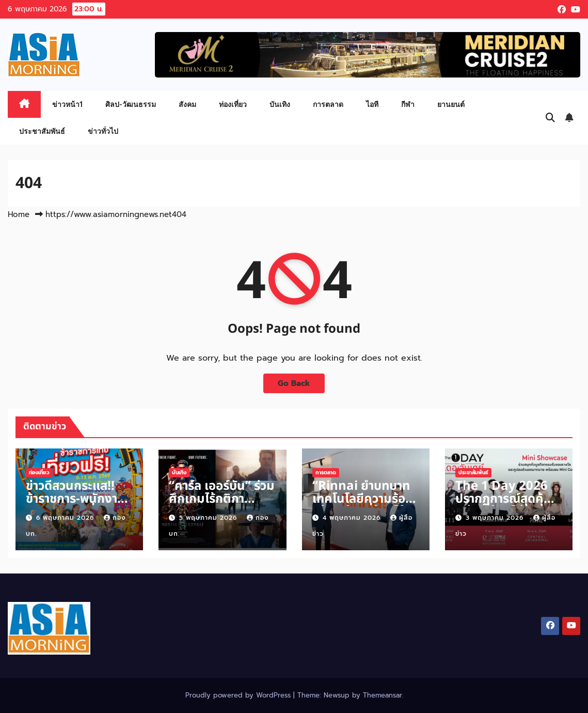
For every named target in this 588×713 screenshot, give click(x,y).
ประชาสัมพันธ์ (42, 131)
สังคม (187, 104)
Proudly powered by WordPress (239, 695)
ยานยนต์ (451, 104)
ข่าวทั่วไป (103, 131)
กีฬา (408, 104)
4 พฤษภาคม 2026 (353, 518)
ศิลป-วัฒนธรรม (131, 104)
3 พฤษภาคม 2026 (496, 518)
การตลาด (328, 104)
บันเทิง (280, 104)
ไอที (372, 104)
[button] (550, 118)
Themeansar (383, 695)
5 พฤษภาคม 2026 (209, 518)
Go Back (294, 383)
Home (19, 214)
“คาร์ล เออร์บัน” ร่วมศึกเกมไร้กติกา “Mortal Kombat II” (222, 506)
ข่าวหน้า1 (67, 104)
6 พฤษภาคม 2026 (66, 518)
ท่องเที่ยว (233, 104)
